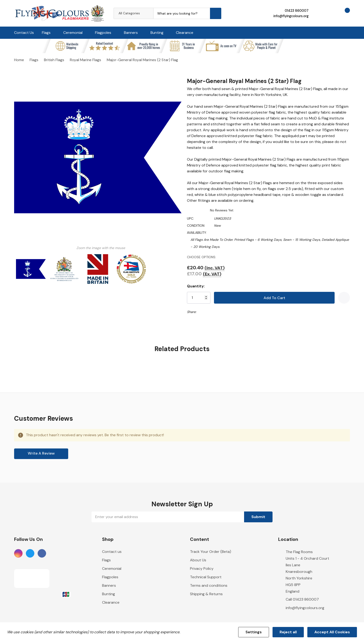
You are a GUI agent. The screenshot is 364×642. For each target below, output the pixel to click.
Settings (254, 632)
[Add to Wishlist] (344, 298)
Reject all (288, 632)
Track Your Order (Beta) (211, 552)
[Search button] (216, 13)
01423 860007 (296, 11)
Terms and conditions (209, 586)
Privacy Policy (202, 569)
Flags (46, 33)
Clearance (185, 33)
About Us (198, 560)
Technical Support (206, 577)
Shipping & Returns (206, 594)
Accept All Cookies (332, 632)
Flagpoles (103, 33)
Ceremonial (73, 33)
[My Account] (318, 13)
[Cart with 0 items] (343, 13)
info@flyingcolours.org (291, 16)
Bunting (157, 33)
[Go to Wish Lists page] (330, 13)
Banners (131, 33)
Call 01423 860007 (302, 600)
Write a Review (41, 454)
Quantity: (198, 286)
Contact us (112, 552)
